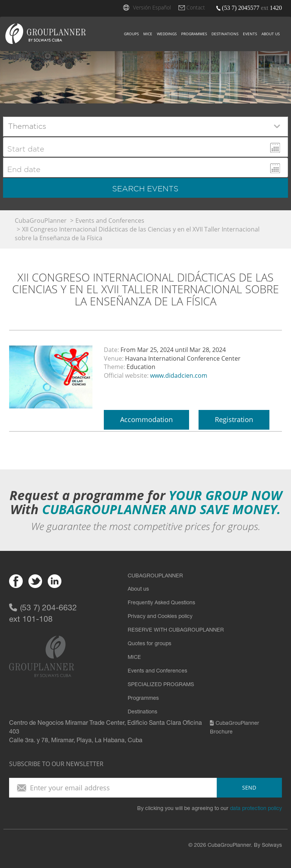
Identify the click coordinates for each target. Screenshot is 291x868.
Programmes (194, 34)
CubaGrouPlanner (41, 221)
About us (271, 34)
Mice (148, 34)
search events (145, 189)
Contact (196, 7)
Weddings (167, 34)
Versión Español (152, 7)
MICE (134, 658)
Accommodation (146, 419)
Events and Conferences (110, 221)
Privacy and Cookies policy (160, 617)
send (249, 787)
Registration (234, 419)
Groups (131, 34)
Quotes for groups (149, 644)
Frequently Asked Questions (161, 603)
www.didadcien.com (179, 375)
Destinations (225, 34)
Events (250, 34)
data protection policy (256, 809)
